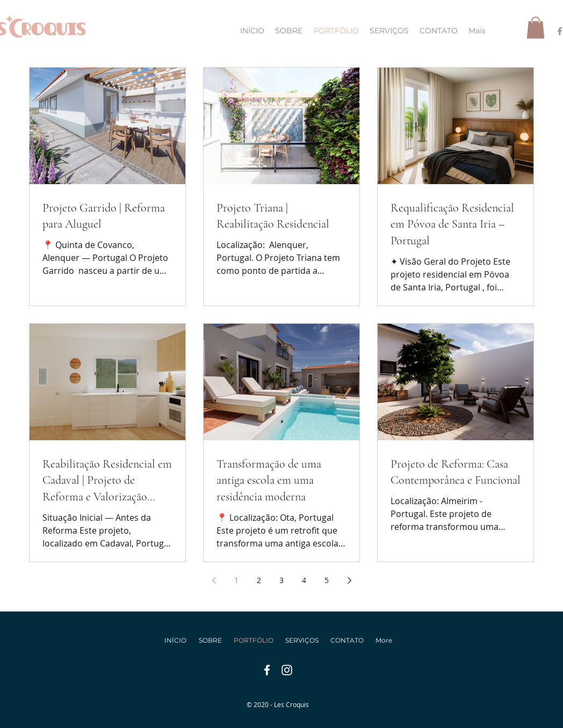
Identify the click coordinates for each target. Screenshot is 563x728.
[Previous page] (214, 580)
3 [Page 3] (281, 580)
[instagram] (287, 670)
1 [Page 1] (236, 580)
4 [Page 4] (304, 580)
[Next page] (349, 580)
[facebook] (267, 670)
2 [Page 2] (259, 580)
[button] (536, 28)
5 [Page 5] (327, 580)
